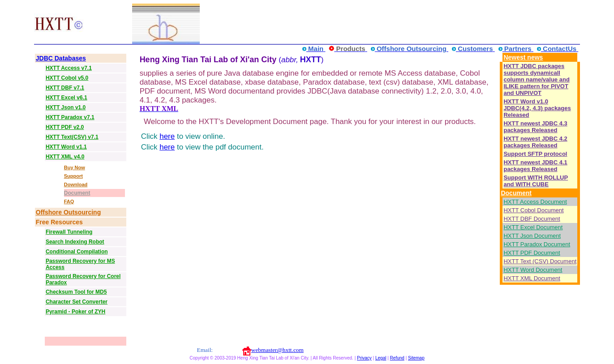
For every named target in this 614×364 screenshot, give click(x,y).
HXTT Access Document (535, 202)
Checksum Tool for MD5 (76, 292)
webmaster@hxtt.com (277, 350)
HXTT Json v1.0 (66, 107)
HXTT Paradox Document (537, 244)
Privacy (364, 358)
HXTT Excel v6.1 (67, 98)
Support (73, 176)
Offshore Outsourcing (68, 212)
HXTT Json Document (532, 236)
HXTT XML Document (532, 278)
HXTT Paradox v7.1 (70, 117)
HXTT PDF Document (532, 253)
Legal (381, 358)
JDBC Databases (61, 58)
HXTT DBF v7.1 (65, 88)
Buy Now (75, 167)
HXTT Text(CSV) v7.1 (72, 137)
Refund (397, 358)
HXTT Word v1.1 (66, 147)
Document (77, 193)
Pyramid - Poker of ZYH (75, 312)
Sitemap (416, 358)
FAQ (69, 201)
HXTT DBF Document (532, 219)
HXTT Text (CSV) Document (540, 261)
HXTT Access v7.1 (69, 68)
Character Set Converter (77, 302)
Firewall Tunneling (69, 232)
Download (76, 184)
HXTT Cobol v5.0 (67, 78)
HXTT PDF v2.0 (65, 127)
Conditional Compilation (77, 252)
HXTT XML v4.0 (65, 157)
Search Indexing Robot (75, 242)
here (167, 136)
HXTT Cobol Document (533, 210)
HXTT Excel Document (533, 227)
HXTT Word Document (533, 270)
